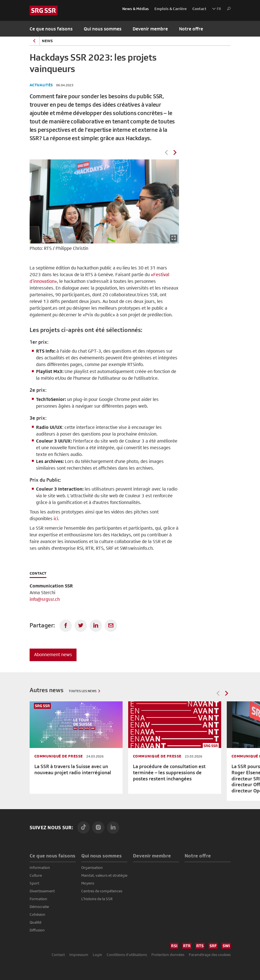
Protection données (168, 955)
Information (40, 867)
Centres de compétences (102, 891)
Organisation (92, 867)
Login (97, 955)
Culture (36, 875)
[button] (227, 9)
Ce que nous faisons (53, 856)
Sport (34, 883)
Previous (166, 152)
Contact (199, 9)
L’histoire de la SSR (97, 899)
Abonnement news (53, 655)
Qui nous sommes (102, 856)
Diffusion (37, 930)
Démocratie (39, 907)
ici (56, 519)
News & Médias (136, 9)
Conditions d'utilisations (127, 955)
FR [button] (217, 9)
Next (175, 152)
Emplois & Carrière (171, 9)
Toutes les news (83, 691)
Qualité (35, 922)
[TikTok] (84, 828)
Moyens (88, 883)
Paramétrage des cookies (210, 955)
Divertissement (42, 891)
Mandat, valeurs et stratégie (104, 875)
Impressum (79, 955)
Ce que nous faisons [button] (51, 29)
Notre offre (191, 29)
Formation (38, 899)
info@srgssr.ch (45, 599)
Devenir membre (150, 29)
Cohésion (37, 914)
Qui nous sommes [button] (103, 29)
